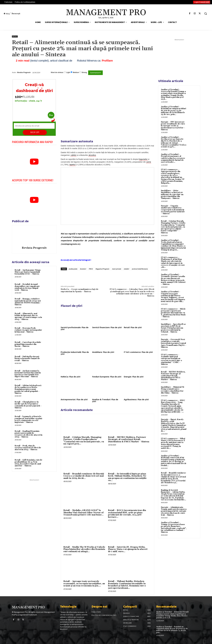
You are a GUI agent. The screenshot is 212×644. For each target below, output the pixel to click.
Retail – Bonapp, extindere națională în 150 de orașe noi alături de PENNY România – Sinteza (28, 302)
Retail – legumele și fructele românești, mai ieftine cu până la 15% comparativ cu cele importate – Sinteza (28, 419)
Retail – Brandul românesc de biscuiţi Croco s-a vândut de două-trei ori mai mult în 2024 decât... (84, 476)
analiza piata (73, 269)
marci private (116, 269)
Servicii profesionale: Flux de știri (75, 328)
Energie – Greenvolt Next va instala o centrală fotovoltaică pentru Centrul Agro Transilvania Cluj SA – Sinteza (174, 343)
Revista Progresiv (24, 72)
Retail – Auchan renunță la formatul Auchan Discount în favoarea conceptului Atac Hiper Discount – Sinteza (28, 374)
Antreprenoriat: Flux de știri (74, 399)
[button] (206, 13)
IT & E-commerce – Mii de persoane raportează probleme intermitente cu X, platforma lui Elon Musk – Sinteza (173, 313)
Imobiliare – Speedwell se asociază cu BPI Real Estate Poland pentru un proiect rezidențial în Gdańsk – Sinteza (173, 328)
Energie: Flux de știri (134, 377)
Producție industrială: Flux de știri (75, 353)
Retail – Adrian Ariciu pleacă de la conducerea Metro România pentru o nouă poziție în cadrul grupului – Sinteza (28, 389)
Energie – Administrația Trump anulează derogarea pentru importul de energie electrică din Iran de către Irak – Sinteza (174, 511)
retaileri (126, 269)
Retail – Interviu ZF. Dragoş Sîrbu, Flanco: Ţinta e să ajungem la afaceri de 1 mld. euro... (128, 549)
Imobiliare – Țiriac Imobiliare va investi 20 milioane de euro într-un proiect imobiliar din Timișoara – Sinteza (172, 194)
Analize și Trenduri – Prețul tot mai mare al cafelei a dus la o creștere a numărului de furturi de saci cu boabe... (173, 158)
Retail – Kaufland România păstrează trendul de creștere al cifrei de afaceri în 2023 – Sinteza (28, 434)
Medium (76, 72)
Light (68, 72)
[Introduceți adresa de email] (34, 126)
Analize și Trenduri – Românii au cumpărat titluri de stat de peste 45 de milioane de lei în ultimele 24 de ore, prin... (173, 111)
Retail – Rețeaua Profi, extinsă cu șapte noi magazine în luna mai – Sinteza (28, 330)
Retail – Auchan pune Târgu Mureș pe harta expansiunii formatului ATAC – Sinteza (28, 272)
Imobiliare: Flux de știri (103, 352)
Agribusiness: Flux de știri (136, 399)
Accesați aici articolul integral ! (76, 260)
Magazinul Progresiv (102, 269)
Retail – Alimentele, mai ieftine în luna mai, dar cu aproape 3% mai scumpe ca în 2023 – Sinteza (28, 316)
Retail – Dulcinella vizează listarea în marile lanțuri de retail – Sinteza (27, 359)
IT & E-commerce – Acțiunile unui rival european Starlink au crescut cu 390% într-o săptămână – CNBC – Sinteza (171, 360)
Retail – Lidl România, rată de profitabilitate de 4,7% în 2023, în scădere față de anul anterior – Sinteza (28, 463)
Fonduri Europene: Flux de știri (107, 377)
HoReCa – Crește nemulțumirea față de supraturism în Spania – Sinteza (80, 290)
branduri (83, 269)
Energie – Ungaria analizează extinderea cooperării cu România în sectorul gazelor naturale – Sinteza (173, 210)
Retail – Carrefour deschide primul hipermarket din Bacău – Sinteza (28, 344)
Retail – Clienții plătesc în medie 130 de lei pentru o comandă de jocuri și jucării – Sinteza (28, 405)
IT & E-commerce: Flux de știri (138, 352)
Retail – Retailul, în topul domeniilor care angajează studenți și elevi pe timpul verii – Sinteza (27, 287)
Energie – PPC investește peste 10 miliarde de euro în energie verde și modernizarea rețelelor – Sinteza (173, 126)
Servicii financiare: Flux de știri (107, 327)
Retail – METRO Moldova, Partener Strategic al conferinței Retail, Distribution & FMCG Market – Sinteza (129, 439)
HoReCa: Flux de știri (71, 377)
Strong (84, 72)
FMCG (91, 269)
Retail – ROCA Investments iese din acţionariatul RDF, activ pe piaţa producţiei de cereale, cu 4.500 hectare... (127, 514)
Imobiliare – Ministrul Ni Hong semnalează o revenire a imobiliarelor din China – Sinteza (172, 390)
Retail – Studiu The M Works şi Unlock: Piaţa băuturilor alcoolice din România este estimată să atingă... (84, 549)
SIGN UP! (35, 132)
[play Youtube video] (34, 162)
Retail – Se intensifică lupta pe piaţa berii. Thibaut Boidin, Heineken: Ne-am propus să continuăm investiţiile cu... (127, 477)
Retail (15, 36)
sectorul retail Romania (140, 269)
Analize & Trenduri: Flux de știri (105, 400)
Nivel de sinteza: (57, 72)
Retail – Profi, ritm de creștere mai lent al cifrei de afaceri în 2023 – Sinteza (28, 448)
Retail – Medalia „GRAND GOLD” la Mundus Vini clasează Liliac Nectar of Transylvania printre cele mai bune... (83, 513)
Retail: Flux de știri (133, 327)
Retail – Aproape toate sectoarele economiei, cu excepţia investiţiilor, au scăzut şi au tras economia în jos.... (84, 584)
